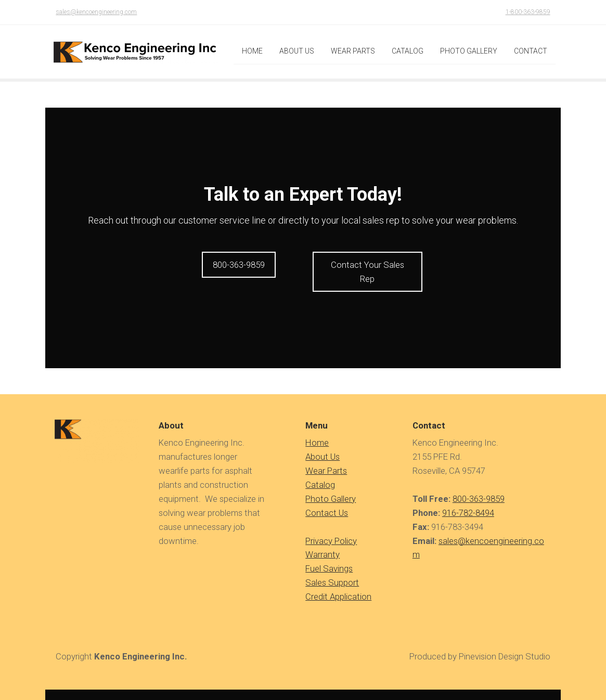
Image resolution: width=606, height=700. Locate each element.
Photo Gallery (331, 489)
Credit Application (338, 587)
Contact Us (327, 503)
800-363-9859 (479, 489)
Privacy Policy (331, 531)
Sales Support (332, 573)
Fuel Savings (329, 559)
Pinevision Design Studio (505, 647)
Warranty (323, 545)
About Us (323, 447)
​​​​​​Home (317, 433)
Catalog (320, 475)
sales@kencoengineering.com (96, 12)
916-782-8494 (468, 503)
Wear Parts (326, 461)
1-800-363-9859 (528, 12)
